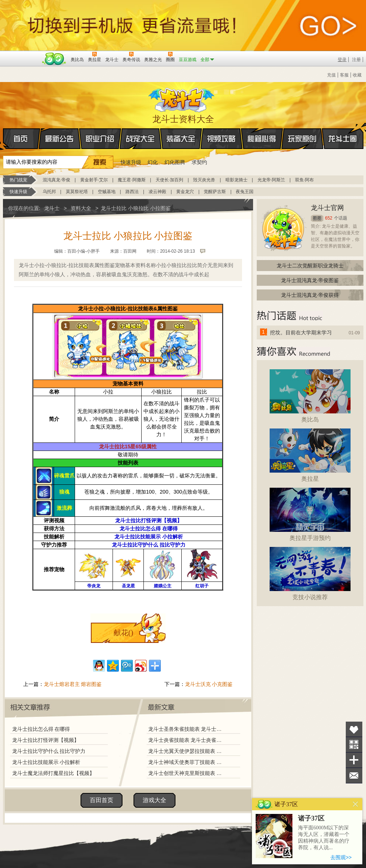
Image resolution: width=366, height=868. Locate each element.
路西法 (132, 192)
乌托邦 (49, 192)
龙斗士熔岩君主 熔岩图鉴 (73, 684)
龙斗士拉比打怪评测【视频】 (46, 740)
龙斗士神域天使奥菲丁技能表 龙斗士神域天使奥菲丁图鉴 (186, 762)
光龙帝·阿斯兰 (271, 180)
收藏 (357, 75)
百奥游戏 (21, 54)
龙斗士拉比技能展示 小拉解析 (46, 762)
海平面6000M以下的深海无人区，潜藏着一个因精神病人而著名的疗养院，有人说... (324, 838)
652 (329, 218)
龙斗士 (182, 98)
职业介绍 (100, 139)
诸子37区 (311, 818)
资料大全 (81, 208)
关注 (354, 745)
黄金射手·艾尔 (94, 180)
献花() (123, 633)
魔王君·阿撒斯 (132, 180)
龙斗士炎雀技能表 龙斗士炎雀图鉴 (186, 740)
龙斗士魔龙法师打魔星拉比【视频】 (53, 773)
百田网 (54, 59)
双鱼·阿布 (304, 180)
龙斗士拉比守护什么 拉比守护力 (49, 751)
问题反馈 (354, 775)
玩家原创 (302, 139)
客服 (344, 75)
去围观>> (341, 857)
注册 (356, 60)
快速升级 (131, 162)
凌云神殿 (157, 192)
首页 (3, 139)
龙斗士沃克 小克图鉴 (209, 684)
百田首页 (102, 800)
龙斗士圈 (343, 132)
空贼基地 (107, 192)
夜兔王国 (245, 192)
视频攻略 (221, 139)
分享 (354, 760)
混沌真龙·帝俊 (56, 180)
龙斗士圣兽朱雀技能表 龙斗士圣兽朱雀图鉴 (186, 729)
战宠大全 (141, 139)
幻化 (153, 162)
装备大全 (181, 139)
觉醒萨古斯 (215, 192)
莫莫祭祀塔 (77, 192)
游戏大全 (154, 800)
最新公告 (60, 139)
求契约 (199, 162)
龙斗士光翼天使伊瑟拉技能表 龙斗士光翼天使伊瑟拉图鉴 (186, 751)
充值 (331, 75)
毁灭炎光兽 (204, 180)
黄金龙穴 (185, 192)
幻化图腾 (175, 162)
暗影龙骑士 (237, 180)
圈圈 (317, 218)
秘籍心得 (262, 139)
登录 (342, 60)
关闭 (356, 804)
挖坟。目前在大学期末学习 (301, 332)
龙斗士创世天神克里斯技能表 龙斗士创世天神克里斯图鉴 (186, 773)
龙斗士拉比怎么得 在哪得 (41, 729)
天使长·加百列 (169, 180)
